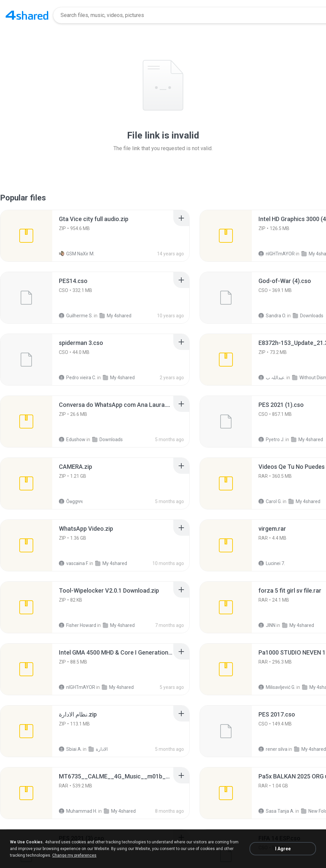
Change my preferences (74, 855)
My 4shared (115, 316)
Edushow (72, 439)
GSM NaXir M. (77, 254)
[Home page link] (27, 15)
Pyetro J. (271, 439)
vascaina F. (74, 563)
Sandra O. (272, 316)
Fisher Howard (78, 625)
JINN (267, 625)
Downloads (308, 316)
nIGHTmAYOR (277, 254)
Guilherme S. (76, 316)
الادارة (98, 749)
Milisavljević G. (277, 687)
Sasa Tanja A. (276, 811)
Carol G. (270, 501)
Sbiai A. (70, 749)
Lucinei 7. (272, 563)
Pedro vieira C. (78, 378)
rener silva (273, 749)
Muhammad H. (78, 811)
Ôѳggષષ (71, 501)
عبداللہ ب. (272, 378)
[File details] (26, 236)
